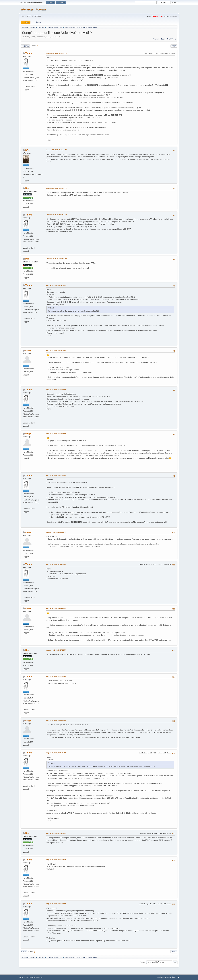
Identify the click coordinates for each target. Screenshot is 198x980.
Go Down (25, 46)
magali (29, 350)
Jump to (143, 962)
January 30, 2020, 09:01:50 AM (57, 215)
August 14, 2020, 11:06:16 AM (56, 532)
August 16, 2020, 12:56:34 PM (56, 860)
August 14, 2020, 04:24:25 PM (56, 608)
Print (174, 46)
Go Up (24, 952)
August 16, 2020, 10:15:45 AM (56, 753)
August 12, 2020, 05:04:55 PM (56, 285)
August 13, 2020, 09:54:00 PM (56, 350)
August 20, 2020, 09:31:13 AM (56, 904)
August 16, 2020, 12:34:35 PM (56, 833)
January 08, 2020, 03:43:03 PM (57, 53)
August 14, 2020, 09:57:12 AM (56, 475)
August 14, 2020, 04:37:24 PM (56, 650)
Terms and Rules (167, 977)
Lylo (27, 150)
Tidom (28, 53)
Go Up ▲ (176, 977)
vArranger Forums (33, 9)
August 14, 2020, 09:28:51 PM (56, 720)
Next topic (172, 39)
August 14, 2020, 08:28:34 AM (56, 434)
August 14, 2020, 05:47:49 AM (56, 390)
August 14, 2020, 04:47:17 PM (56, 676)
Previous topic (159, 39)
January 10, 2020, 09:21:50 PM (57, 150)
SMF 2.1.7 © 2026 (25, 977)
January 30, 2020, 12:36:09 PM (57, 259)
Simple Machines (37, 977)
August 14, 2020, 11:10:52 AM (56, 564)
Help (158, 977)
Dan (27, 188)
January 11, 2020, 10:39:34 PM (57, 188)
